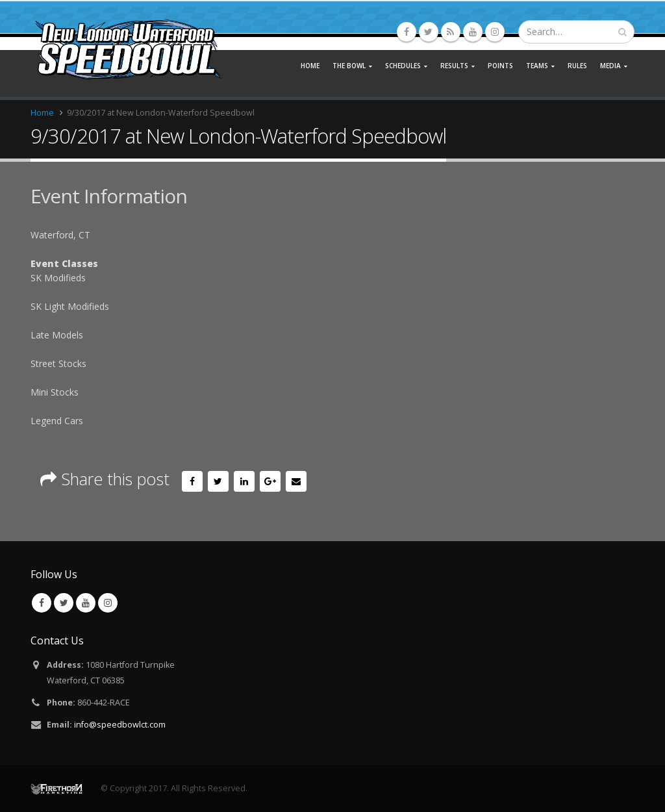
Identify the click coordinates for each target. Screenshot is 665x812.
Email (296, 481)
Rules (577, 66)
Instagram (108, 603)
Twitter (218, 481)
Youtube (86, 603)
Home (310, 66)
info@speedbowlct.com (120, 725)
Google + (270, 481)
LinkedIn (244, 481)
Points (500, 66)
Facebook (192, 481)
